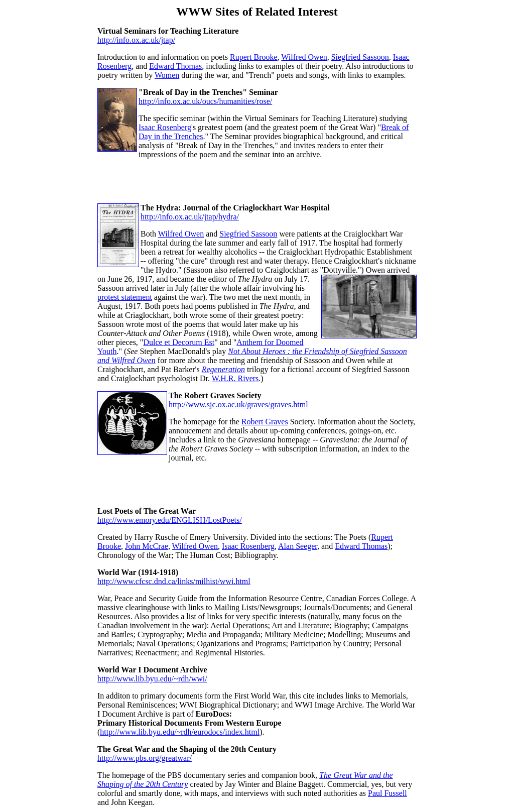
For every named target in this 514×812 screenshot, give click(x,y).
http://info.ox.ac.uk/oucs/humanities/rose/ (205, 101)
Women (167, 75)
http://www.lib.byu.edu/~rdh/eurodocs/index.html (180, 732)
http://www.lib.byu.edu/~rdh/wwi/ (152, 679)
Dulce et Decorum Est (179, 342)
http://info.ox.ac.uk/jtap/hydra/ (190, 217)
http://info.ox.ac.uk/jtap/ (136, 40)
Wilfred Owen (304, 57)
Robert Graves (265, 422)
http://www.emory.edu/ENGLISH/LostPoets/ (170, 520)
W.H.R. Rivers (235, 378)
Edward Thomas (175, 66)
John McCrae (147, 546)
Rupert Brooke (254, 57)
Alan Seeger (298, 546)
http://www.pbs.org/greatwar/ (145, 758)
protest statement (125, 297)
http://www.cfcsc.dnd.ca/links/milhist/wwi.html (174, 581)
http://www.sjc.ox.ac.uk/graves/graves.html (238, 404)
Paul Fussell (388, 793)
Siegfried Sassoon (360, 57)
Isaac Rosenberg (165, 127)
